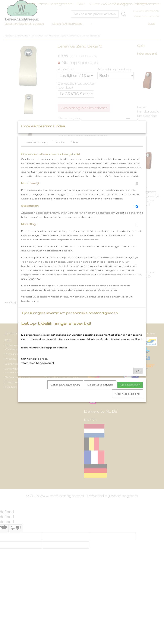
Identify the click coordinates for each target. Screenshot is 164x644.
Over (75, 150)
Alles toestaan (130, 393)
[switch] (137, 192)
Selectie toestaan (100, 393)
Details (59, 150)
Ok (138, 379)
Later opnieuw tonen (65, 393)
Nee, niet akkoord (127, 402)
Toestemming (35, 150)
